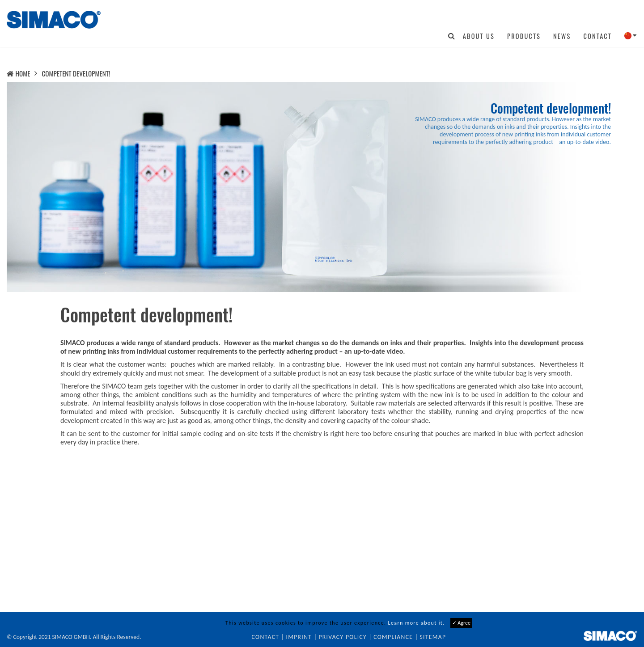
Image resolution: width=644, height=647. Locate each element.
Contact (597, 36)
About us (479, 36)
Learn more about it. (417, 623)
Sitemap (433, 637)
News (562, 36)
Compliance (393, 637)
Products (524, 36)
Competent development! (76, 73)
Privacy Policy (343, 637)
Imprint (299, 637)
